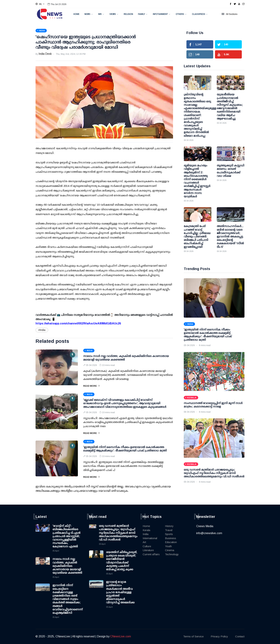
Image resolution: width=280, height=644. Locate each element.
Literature (148, 550)
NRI (100, 14)
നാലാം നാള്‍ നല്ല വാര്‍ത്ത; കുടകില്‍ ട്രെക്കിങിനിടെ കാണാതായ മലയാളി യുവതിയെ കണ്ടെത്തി (67, 566)
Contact (240, 636)
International (150, 538)
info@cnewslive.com (209, 533)
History (169, 526)
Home (76, 14)
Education (171, 542)
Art (144, 542)
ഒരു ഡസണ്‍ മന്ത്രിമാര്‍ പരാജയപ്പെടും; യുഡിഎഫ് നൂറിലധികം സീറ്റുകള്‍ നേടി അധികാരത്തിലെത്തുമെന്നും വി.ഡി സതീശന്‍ (214, 473)
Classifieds (199, 14)
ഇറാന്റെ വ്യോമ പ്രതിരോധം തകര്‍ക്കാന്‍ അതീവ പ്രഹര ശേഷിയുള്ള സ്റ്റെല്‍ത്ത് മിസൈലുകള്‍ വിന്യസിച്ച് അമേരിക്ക (120, 592)
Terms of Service (193, 636)
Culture (147, 546)
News (87, 14)
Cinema (170, 550)
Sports (169, 534)
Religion (128, 14)
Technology (172, 554)
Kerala (146, 530)
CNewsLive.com (121, 636)
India (146, 534)
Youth (168, 546)
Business (171, 538)
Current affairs (151, 554)
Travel (169, 530)
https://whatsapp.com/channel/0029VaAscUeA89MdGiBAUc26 (78, 323)
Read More (92, 386)
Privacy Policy (219, 636)
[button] (40, 4)
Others (180, 14)
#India (42, 330)
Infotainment (160, 14)
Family (142, 14)
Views (113, 14)
